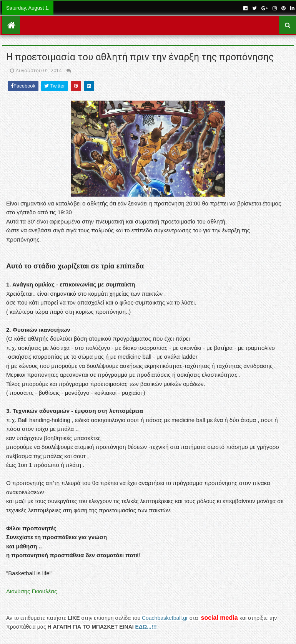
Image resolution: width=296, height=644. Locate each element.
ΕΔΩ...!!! (146, 627)
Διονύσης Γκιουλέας (32, 591)
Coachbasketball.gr (165, 618)
